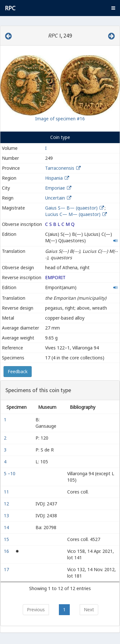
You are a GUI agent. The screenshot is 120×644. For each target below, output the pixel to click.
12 (7, 504)
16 (7, 551)
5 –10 (10, 473)
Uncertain (55, 198)
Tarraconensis (60, 168)
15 (7, 539)
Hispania (54, 178)
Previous (36, 610)
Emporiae (55, 188)
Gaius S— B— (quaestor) (72, 208)
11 (7, 492)
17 (7, 569)
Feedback (18, 371)
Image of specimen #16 (60, 119)
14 (7, 527)
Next (89, 610)
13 (7, 515)
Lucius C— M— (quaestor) (73, 214)
